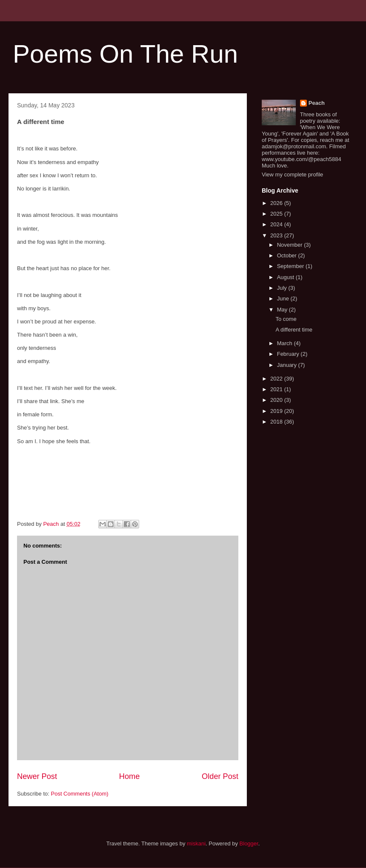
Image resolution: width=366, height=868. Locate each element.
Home (130, 776)
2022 (277, 379)
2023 (277, 235)
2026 (277, 203)
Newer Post (37, 776)
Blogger (249, 843)
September (291, 266)
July (283, 288)
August (286, 277)
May (283, 310)
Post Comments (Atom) (80, 794)
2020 (277, 400)
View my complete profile (292, 174)
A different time (294, 330)
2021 (277, 389)
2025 (277, 214)
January (288, 365)
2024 (277, 224)
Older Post (220, 776)
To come (286, 319)
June (284, 298)
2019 (277, 411)
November (291, 245)
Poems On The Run (125, 54)
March (286, 343)
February (289, 354)
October (288, 255)
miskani (196, 843)
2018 (277, 422)
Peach (317, 103)
